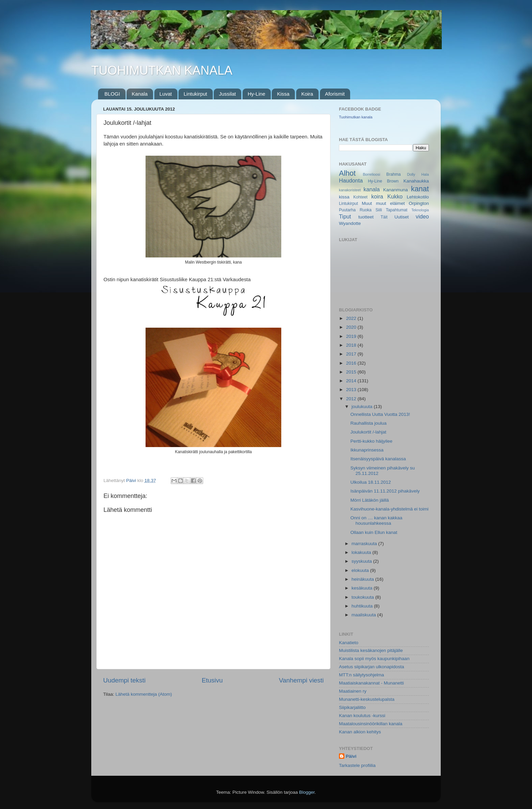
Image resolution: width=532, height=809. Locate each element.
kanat (420, 189)
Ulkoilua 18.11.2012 (371, 482)
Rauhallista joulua (369, 423)
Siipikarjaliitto (352, 707)
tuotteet (366, 217)
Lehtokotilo (418, 197)
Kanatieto (349, 643)
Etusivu (212, 680)
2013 (352, 390)
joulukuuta (363, 407)
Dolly (411, 174)
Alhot (347, 173)
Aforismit (335, 94)
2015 (352, 372)
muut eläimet (390, 203)
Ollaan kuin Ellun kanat (374, 532)
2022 (352, 318)
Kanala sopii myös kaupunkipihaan (374, 659)
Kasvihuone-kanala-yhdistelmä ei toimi (389, 509)
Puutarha (347, 210)
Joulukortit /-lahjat (368, 432)
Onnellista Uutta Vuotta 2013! (380, 414)
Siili (379, 210)
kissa (344, 197)
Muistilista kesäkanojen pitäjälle (371, 650)
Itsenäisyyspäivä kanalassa (378, 459)
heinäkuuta (363, 579)
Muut (367, 203)
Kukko (395, 196)
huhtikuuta (363, 606)
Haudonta (351, 180)
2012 (352, 399)
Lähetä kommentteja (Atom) (144, 694)
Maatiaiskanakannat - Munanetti (371, 683)
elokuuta (361, 570)
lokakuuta (362, 552)
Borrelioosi (371, 174)
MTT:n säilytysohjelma (362, 675)
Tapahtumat (396, 210)
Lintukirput (195, 94)
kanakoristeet (350, 190)
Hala (425, 174)
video (422, 216)
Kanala (140, 94)
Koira (307, 94)
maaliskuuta (364, 615)
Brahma (394, 174)
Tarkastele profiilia (357, 765)
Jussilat (227, 94)
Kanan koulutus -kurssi (362, 716)
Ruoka (366, 210)
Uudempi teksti (124, 680)
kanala (372, 189)
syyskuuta (362, 561)
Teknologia (420, 210)
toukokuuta (363, 597)
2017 (352, 354)
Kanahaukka (416, 181)
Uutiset (401, 217)
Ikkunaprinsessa (367, 450)
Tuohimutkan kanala (356, 117)
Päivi (351, 756)
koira (377, 196)
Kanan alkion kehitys (360, 732)
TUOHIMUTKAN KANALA (162, 70)
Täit (384, 217)
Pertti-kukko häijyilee (372, 441)
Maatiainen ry (353, 691)
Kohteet (360, 197)
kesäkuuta (363, 588)
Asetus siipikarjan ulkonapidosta (372, 667)
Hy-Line (256, 94)
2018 (352, 345)
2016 (352, 363)
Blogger (307, 792)
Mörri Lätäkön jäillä (370, 500)
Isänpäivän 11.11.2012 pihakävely (385, 491)
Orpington (419, 203)
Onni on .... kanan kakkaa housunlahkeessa (376, 521)
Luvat (166, 94)
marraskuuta (365, 544)
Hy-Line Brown (383, 181)
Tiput (345, 216)
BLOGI (112, 94)
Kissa (283, 94)
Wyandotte (350, 223)
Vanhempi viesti (301, 680)
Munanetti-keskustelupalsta (367, 699)
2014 (352, 381)
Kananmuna (395, 190)
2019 (352, 336)
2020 (352, 327)
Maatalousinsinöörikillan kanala (371, 724)
